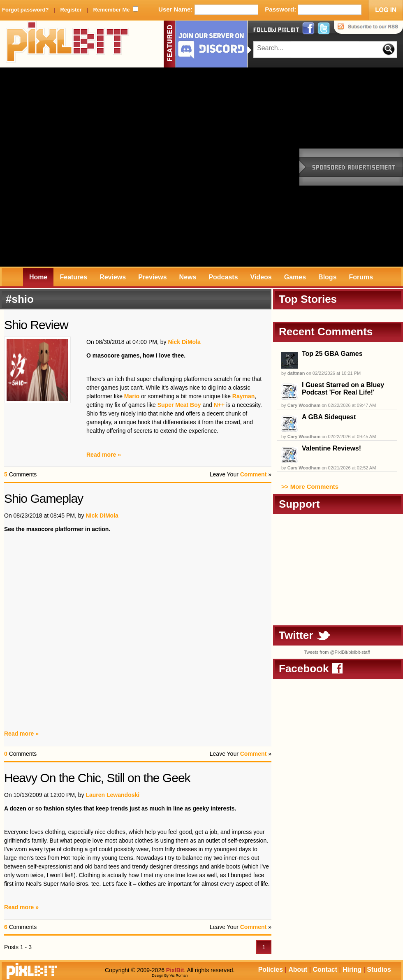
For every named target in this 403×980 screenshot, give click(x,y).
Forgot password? (25, 10)
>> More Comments (310, 487)
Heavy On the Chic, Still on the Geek (97, 778)
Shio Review (36, 325)
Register (71, 10)
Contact (325, 970)
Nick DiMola (184, 342)
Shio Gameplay (44, 498)
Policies (271, 970)
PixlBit (68, 44)
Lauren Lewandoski (112, 795)
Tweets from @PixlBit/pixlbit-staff (337, 652)
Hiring (352, 970)
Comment (254, 474)
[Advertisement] (100, 167)
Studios (379, 970)
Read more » (104, 455)
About (298, 970)
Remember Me (112, 10)
